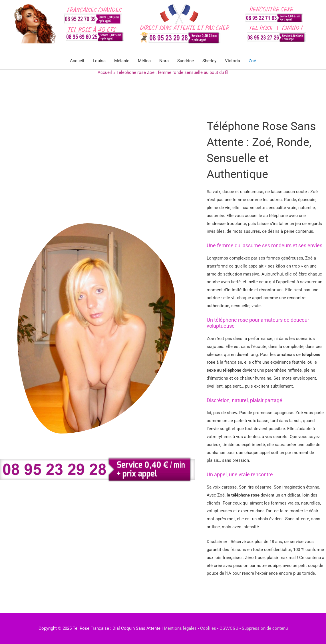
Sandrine (186, 61)
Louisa (99, 61)
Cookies (208, 628)
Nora (164, 61)
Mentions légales (180, 628)
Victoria (233, 61)
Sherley (209, 61)
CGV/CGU (229, 628)
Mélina (144, 61)
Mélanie (122, 61)
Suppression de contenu (265, 628)
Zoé (252, 61)
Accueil (77, 61)
